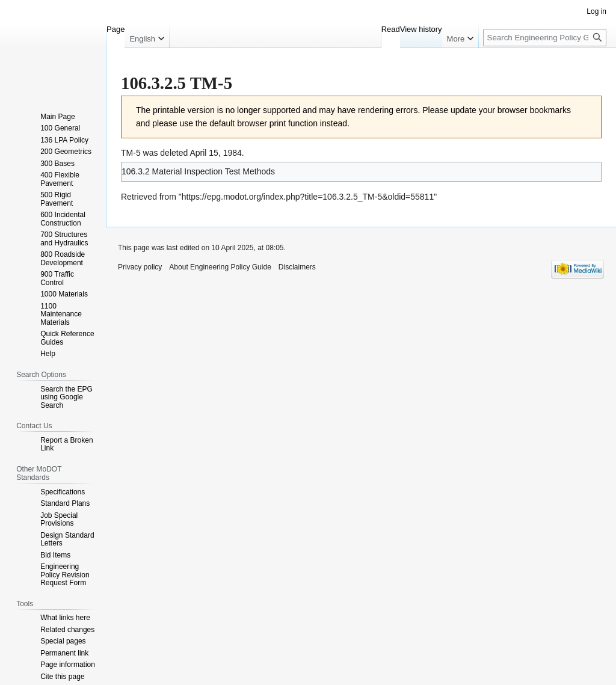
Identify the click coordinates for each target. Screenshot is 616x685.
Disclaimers (297, 267)
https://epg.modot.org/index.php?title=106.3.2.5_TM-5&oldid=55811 (308, 197)
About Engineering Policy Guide (220, 267)
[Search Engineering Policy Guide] (545, 38)
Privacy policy (140, 267)
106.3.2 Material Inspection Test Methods (198, 171)
